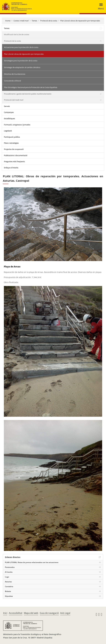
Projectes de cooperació (14, 149)
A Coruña (9, 572)
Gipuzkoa (9, 596)
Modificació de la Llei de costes (17, 34)
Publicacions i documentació (16, 155)
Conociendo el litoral (12, 81)
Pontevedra (10, 567)
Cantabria (9, 586)
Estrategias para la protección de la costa (21, 61)
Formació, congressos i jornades (17, 125)
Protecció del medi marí (14, 100)
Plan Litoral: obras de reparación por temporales (80, 21)
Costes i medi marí (21, 21)
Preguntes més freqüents (14, 161)
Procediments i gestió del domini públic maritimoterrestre (28, 94)
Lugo (7, 577)
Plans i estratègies (11, 143)
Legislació (8, 131)
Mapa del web (31, 613)
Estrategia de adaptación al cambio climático (22, 67)
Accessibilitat (16, 613)
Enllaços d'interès (11, 168)
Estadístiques (9, 118)
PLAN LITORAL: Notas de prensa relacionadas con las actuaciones (32, 562)
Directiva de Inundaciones (15, 74)
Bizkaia (8, 591)
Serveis (7, 106)
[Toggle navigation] (100, 7)
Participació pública (12, 137)
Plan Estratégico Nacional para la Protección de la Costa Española (31, 87)
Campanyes (9, 112)
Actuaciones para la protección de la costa (21, 47)
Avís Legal (65, 613)
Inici (5, 613)
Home (8, 21)
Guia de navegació (49, 613)
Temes (34, 21)
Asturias (8, 582)
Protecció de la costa (49, 21)
